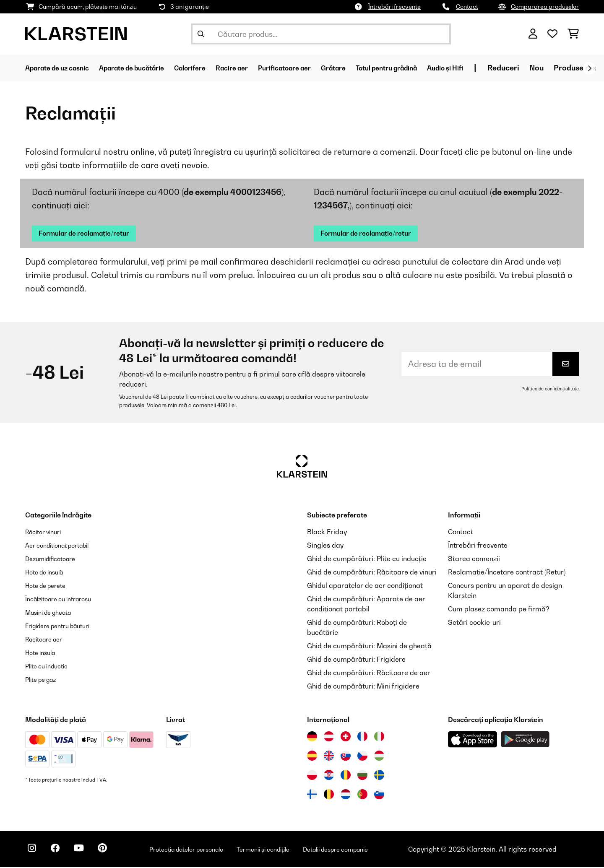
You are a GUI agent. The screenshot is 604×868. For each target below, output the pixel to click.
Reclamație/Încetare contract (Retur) (507, 573)
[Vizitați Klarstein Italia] (379, 737)
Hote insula (43, 653)
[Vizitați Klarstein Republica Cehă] (362, 756)
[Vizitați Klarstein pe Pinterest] (114, 851)
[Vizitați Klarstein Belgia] (329, 795)
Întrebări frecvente (394, 6)
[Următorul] (589, 68)
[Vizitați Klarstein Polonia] (312, 776)
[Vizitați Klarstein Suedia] (379, 776)
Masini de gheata (53, 613)
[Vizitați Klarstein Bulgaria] (362, 776)
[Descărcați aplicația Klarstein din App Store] (473, 740)
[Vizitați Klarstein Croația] (329, 776)
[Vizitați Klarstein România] (346, 776)
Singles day (325, 546)
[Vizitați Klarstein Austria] (329, 737)
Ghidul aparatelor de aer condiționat (365, 586)
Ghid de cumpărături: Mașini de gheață (369, 647)
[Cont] (533, 34)
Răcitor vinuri (46, 533)
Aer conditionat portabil (63, 546)
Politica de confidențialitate (548, 390)
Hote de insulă (48, 573)
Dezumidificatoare (55, 559)
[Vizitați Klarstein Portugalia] (362, 795)
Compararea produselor (545, 6)
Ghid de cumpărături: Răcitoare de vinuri (372, 573)
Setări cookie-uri (474, 623)
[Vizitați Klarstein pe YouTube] (87, 851)
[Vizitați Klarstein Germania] (312, 737)
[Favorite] (552, 34)
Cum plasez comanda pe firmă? (499, 610)
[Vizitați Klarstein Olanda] (346, 795)
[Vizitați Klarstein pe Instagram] (34, 851)
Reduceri (570, 68)
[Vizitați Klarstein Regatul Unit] (329, 756)
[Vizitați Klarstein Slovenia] (379, 795)
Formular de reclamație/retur (91, 234)
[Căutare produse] (321, 34)
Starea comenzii (474, 559)
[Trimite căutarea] (201, 34)
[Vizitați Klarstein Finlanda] (312, 795)
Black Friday (327, 533)
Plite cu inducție (50, 667)
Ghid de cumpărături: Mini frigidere (363, 687)
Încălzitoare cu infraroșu (64, 600)
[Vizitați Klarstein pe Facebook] (60, 851)
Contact (467, 6)
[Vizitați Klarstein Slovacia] (346, 756)
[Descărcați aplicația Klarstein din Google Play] (525, 740)
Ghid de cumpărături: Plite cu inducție (367, 559)
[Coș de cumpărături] (573, 34)
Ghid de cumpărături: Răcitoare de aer (369, 673)
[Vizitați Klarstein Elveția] (346, 737)
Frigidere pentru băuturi (63, 626)
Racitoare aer (47, 640)
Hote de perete (49, 586)
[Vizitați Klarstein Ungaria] (379, 756)
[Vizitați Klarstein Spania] (312, 756)
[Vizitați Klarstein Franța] (362, 737)
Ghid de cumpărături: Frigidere (356, 660)
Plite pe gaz (44, 680)
